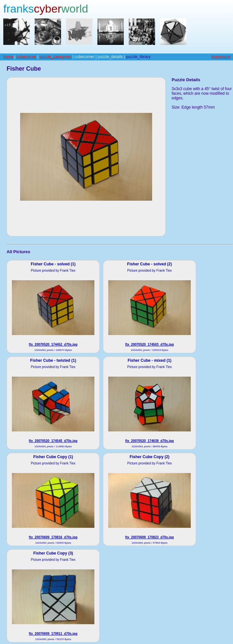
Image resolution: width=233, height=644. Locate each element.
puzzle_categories (56, 57)
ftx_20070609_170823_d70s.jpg (149, 537)
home (8, 57)
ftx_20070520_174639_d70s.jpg (149, 441)
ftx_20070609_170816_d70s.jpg (53, 537)
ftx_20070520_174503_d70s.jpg (149, 344)
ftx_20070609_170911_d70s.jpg (53, 634)
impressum (221, 57)
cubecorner (26, 57)
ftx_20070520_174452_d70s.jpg (53, 344)
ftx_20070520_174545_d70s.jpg (53, 441)
